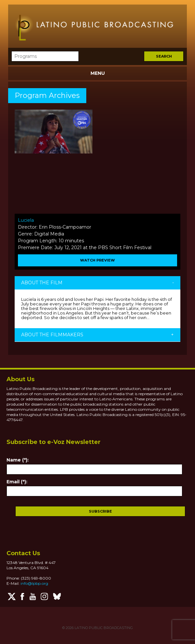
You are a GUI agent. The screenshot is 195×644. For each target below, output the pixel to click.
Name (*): (18, 460)
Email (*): (17, 482)
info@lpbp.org (34, 583)
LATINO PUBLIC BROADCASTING (103, 628)
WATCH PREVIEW (97, 260)
